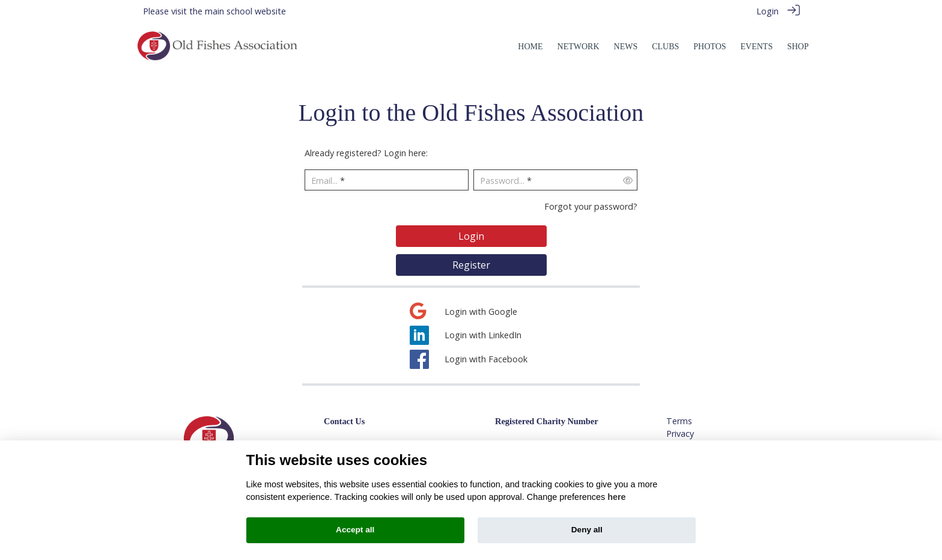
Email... (324, 181)
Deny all (587, 530)
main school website (245, 11)
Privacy (680, 434)
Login (767, 11)
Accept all (355, 530)
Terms (679, 421)
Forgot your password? (591, 206)
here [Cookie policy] (616, 497)
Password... (502, 181)
